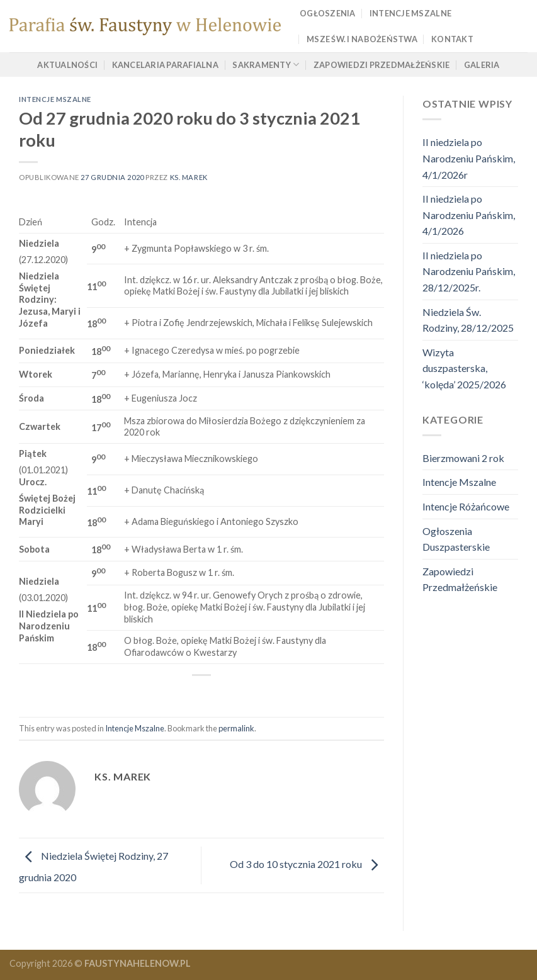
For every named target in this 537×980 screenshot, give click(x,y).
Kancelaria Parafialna (165, 65)
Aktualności (67, 65)
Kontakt (452, 39)
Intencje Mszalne (410, 13)
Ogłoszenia (328, 13)
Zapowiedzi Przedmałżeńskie (382, 65)
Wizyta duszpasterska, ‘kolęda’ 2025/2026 (464, 368)
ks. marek (189, 177)
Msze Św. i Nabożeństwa (362, 39)
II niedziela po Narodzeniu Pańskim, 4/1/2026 (469, 215)
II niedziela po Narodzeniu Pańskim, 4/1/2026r (469, 158)
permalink (236, 728)
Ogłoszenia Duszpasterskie (456, 539)
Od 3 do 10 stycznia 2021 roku (307, 864)
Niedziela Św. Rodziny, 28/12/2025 (468, 320)
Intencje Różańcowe (466, 506)
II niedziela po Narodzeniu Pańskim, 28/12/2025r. (469, 271)
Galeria (482, 65)
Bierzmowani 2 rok (463, 458)
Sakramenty (266, 65)
